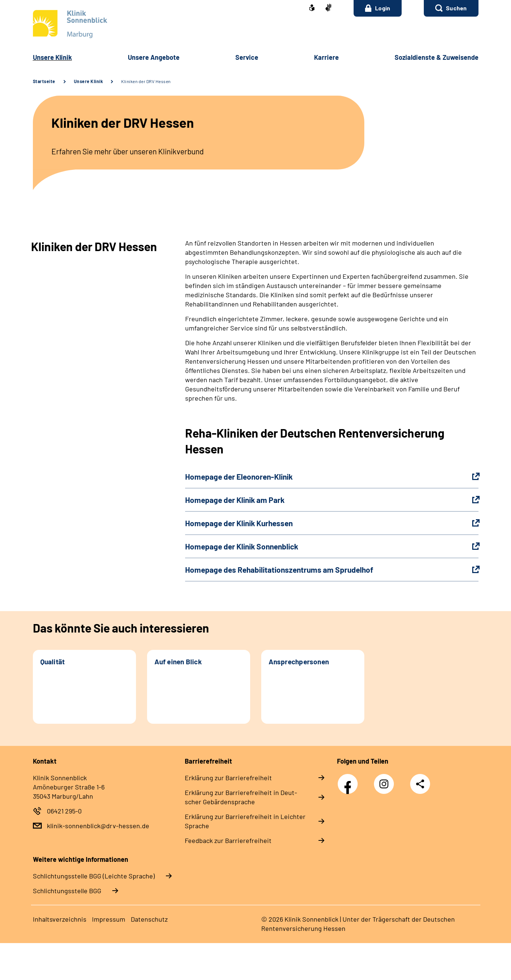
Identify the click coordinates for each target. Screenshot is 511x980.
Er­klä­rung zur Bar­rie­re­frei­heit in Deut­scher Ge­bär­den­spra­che (241, 797)
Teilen (420, 784)
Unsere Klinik (88, 81)
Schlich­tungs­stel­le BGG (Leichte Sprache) (94, 876)
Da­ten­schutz (149, 919)
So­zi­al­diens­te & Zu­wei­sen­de (437, 57)
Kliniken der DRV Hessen (146, 81)
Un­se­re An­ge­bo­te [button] (154, 57)
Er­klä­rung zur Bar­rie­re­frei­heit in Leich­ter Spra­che (245, 821)
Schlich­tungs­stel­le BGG (67, 891)
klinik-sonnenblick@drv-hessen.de (98, 826)
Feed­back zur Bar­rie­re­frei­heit (228, 840)
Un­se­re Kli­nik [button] (52, 57)
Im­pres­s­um (109, 919)
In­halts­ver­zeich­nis (60, 919)
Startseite (44, 81)
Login (378, 8)
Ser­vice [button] (247, 57)
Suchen (456, 8)
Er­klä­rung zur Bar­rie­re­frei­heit (228, 778)
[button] (451, 8)
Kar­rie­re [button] (326, 57)
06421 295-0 (64, 811)
